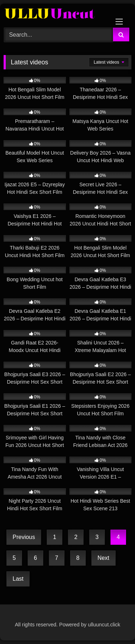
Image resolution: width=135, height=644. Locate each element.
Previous (24, 537)
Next (103, 558)
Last (18, 579)
